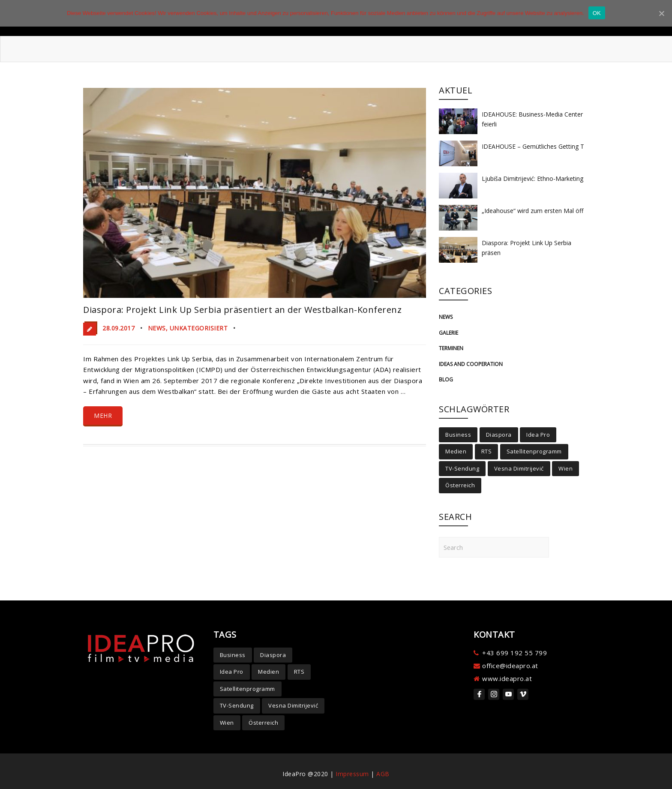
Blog (446, 379)
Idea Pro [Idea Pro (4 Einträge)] (538, 435)
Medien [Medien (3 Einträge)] (456, 451)
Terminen (451, 348)
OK (597, 13)
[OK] (661, 13)
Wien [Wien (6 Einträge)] (565, 468)
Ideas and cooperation (471, 364)
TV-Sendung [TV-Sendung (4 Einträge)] (462, 468)
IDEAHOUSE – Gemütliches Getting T (533, 146)
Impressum (352, 774)
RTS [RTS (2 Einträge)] (487, 451)
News (157, 328)
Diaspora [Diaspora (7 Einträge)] (499, 435)
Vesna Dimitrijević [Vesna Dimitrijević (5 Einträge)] (519, 468)
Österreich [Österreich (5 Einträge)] (460, 485)
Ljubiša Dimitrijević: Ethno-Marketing (532, 178)
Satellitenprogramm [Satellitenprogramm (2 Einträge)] (534, 451)
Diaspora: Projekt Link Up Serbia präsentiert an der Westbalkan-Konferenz (242, 310)
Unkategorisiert (199, 328)
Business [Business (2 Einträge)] (458, 435)
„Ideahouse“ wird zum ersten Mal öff (532, 211)
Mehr (103, 415)
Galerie (448, 333)
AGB (383, 774)
